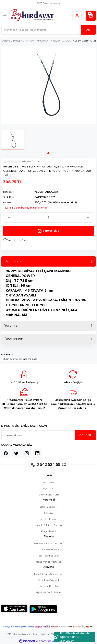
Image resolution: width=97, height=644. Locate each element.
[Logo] (32, 16)
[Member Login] (77, 16)
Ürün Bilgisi (13, 261)
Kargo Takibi (48, 531)
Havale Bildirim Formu (49, 525)
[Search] (48, 30)
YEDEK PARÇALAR (46, 192)
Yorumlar (11, 325)
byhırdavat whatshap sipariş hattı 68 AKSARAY (72, 637)
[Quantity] (48, 218)
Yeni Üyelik (49, 482)
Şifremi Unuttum (49, 495)
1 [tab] (48, 153)
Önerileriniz (14, 339)
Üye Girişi (49, 488)
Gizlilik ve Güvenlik (49, 549)
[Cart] (91, 16)
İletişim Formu (49, 519)
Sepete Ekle (48, 231)
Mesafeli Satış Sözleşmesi (49, 543)
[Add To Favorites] (15, 240)
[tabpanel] (13, 141)
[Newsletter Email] (48, 435)
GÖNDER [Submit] (85, 435)
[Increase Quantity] (88, 218)
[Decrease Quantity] (9, 218)
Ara (88, 30)
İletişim (48, 513)
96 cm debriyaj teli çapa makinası (20, 359)
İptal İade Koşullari (48, 556)
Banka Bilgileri (49, 507)
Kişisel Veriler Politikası (48, 562)
